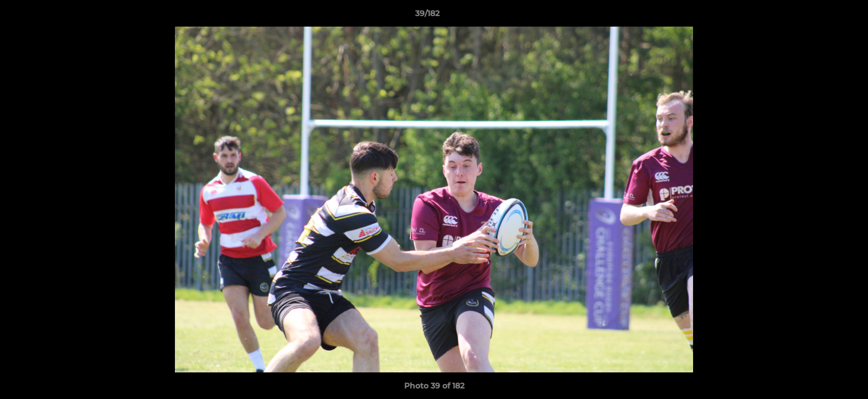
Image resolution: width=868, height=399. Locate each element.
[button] (821, 16)
